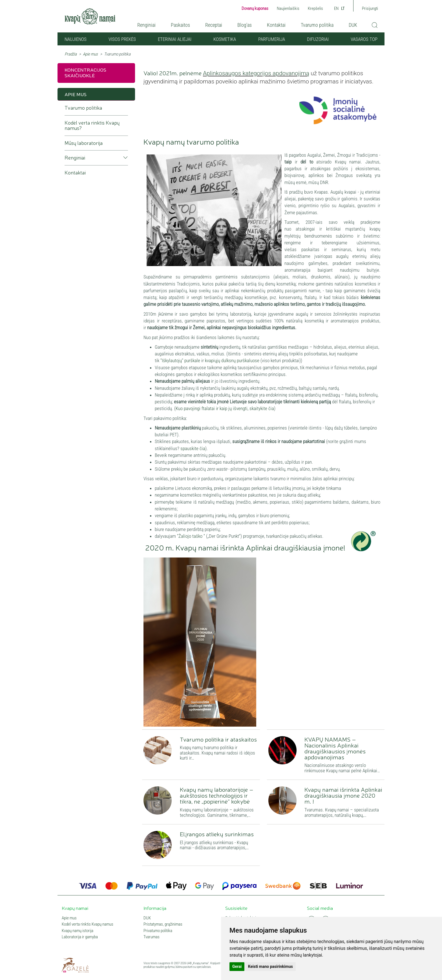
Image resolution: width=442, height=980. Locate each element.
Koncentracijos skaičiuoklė (85, 72)
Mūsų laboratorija (84, 143)
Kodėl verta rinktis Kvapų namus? (92, 126)
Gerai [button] (237, 966)
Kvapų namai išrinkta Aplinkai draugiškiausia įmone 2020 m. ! (343, 795)
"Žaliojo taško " (192, 536)
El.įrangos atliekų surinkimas (217, 834)
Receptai (214, 25)
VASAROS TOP (364, 39)
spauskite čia (193, 448)
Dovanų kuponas (255, 8)
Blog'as (245, 25)
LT (343, 8)
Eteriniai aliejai (175, 39)
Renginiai (146, 25)
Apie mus (90, 54)
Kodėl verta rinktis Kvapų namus (88, 924)
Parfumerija (272, 39)
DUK (353, 25)
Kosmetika (225, 39)
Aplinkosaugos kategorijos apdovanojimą (256, 73)
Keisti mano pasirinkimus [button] (270, 966)
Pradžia (71, 54)
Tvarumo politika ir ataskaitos (218, 739)
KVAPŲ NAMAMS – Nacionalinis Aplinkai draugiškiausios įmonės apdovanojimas (335, 748)
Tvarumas (152, 937)
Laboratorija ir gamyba (80, 937)
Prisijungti (370, 8)
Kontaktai (276, 25)
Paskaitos (180, 25)
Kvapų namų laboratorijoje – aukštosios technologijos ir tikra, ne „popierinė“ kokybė (217, 795)
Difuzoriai (318, 39)
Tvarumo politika (317, 25)
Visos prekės (122, 39)
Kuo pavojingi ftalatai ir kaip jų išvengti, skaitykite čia (225, 408)
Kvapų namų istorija (78, 931)
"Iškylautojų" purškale (180, 360)
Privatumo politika (158, 931)
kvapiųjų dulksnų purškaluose (232, 360)
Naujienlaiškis (288, 8)
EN (336, 8)
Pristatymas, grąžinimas (163, 924)
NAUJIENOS (76, 39)
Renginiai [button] (75, 158)
